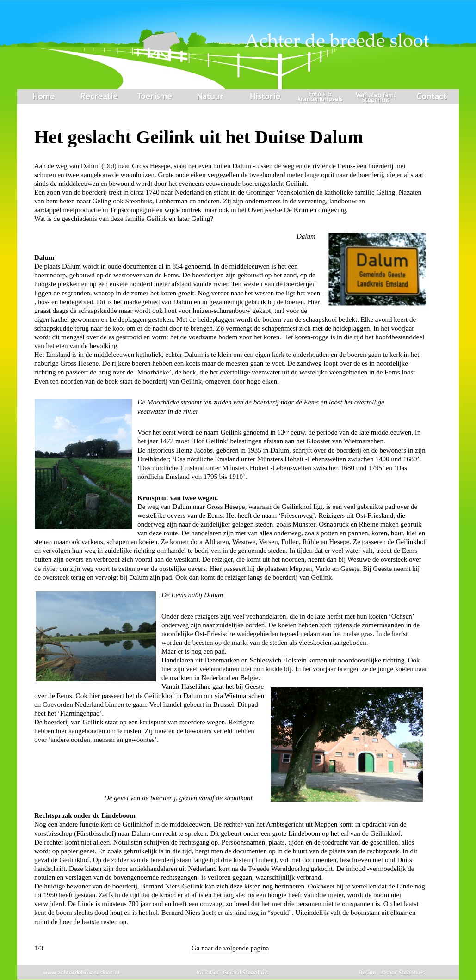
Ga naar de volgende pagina (230, 948)
